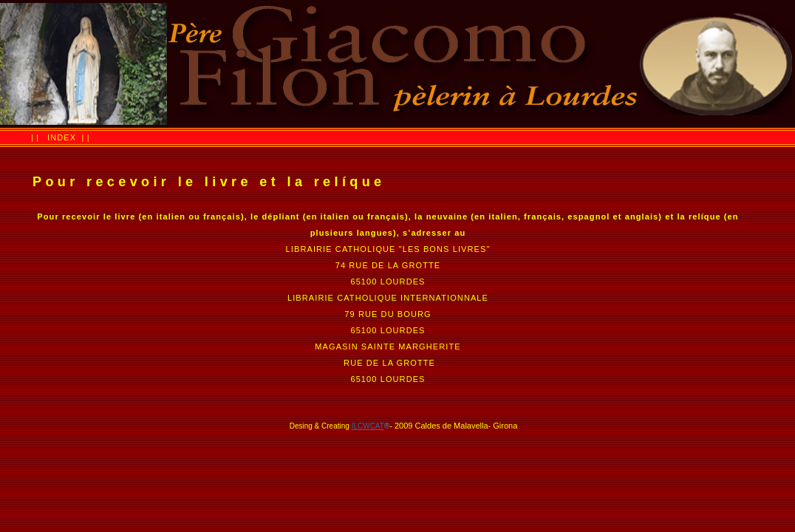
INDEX (62, 137)
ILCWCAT (368, 426)
